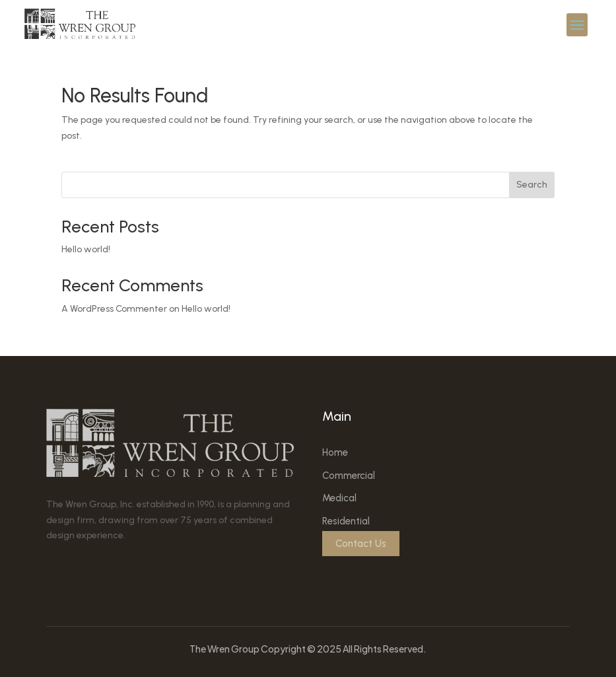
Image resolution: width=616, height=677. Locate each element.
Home (335, 452)
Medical (339, 498)
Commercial (349, 476)
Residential (346, 521)
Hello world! (86, 249)
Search (532, 185)
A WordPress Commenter (114, 309)
